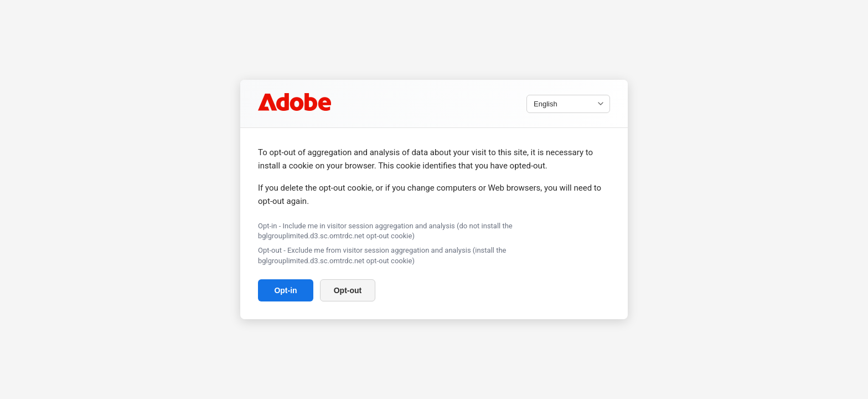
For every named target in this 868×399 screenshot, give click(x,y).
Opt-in (285, 290)
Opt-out (348, 290)
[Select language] (568, 104)
